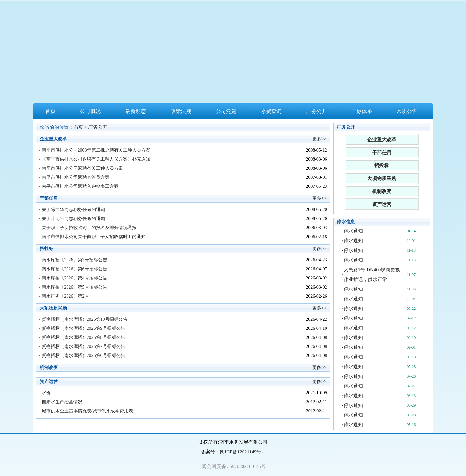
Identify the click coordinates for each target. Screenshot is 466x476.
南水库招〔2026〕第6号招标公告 (74, 269)
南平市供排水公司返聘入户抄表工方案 (80, 186)
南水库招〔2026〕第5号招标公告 (74, 287)
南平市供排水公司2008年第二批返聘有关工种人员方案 (96, 150)
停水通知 (353, 231)
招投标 (382, 166)
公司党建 (226, 111)
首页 (50, 111)
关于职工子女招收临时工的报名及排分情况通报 (89, 228)
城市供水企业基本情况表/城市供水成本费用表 (88, 411)
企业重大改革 (382, 140)
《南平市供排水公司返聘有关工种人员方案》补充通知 (96, 159)
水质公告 (407, 111)
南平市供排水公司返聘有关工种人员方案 (82, 168)
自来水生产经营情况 (62, 402)
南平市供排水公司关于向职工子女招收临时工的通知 (94, 237)
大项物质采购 (382, 178)
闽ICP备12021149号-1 (243, 452)
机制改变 (382, 191)
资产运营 (382, 204)
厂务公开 (316, 111)
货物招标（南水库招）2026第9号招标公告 (83, 328)
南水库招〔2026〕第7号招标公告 (74, 260)
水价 (46, 393)
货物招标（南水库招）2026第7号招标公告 (83, 346)
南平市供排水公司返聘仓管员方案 (76, 177)
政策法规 (181, 111)
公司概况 (90, 111)
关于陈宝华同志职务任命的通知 (73, 210)
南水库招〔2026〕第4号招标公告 (74, 278)
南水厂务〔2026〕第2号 (65, 296)
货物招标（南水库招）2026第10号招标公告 (85, 319)
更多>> (319, 139)
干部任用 (382, 153)
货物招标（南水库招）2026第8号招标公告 (83, 337)
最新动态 (136, 111)
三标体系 (362, 111)
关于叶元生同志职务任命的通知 (73, 219)
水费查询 (271, 111)
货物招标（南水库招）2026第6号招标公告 (83, 355)
